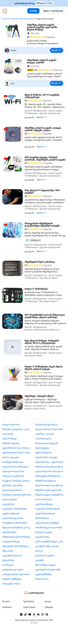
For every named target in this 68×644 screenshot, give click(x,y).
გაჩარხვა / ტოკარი (45, 434)
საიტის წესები (29, 607)
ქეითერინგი (8, 560)
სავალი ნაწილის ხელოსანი (49, 429)
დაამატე (33, 11)
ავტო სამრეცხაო (44, 453)
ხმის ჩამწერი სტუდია (46, 565)
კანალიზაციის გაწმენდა (47, 523)
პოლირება (8, 434)
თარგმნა (40, 560)
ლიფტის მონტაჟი (11, 542)
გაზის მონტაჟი (9, 439)
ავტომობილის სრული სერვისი (18, 453)
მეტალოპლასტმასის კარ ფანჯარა (18, 527)
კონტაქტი (49, 607)
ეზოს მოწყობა (42, 518)
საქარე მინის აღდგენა (46, 457)
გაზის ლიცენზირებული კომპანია (51, 542)
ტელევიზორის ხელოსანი (48, 570)
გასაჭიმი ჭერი (9, 532)
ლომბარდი (8, 565)
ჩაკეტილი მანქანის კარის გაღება (18, 481)
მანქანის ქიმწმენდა (12, 579)
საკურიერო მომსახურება (15, 509)
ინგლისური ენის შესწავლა (16, 546)
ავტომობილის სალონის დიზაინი (18, 448)
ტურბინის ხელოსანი (12, 485)
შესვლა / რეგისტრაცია (53, 11)
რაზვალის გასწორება (13, 476)
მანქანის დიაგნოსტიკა (46, 425)
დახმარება (7, 607)
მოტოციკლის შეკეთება (47, 443)
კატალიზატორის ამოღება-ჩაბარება (51, 471)
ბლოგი (48, 601)
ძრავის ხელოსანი (11, 425)
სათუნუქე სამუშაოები (13, 462)
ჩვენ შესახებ (29, 601)
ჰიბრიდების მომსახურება (48, 476)
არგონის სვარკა (43, 439)
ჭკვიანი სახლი (42, 537)
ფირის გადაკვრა (11, 457)
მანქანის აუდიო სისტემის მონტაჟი (51, 495)
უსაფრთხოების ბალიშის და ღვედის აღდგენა (51, 485)
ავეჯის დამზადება (11, 513)
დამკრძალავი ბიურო (13, 570)
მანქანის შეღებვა (11, 443)
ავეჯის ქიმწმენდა (44, 574)
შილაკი (39, 551)
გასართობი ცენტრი (45, 556)
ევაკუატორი (8, 504)
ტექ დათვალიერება (12, 490)
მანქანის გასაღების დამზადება (51, 467)
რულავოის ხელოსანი (13, 471)
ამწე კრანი (8, 551)
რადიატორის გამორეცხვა (15, 467)
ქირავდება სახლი (11, 584)
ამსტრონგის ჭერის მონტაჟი (16, 537)
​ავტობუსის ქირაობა (12, 556)
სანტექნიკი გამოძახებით (15, 523)
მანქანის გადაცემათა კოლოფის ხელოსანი (18, 429)
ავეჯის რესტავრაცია (45, 513)
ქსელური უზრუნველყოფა (22, 19)
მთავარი (6, 19)
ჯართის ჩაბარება (44, 499)
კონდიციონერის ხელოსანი (16, 574)
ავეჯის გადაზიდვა (44, 504)
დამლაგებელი (10, 499)
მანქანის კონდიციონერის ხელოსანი (18, 495)
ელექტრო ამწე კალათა (47, 546)
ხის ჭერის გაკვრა (44, 532)
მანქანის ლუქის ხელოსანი (48, 490)
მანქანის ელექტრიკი (46, 481)
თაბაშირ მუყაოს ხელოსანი (49, 527)
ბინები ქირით (42, 579)
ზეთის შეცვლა (42, 448)
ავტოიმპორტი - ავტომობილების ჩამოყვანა (51, 462)
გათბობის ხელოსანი (13, 518)
